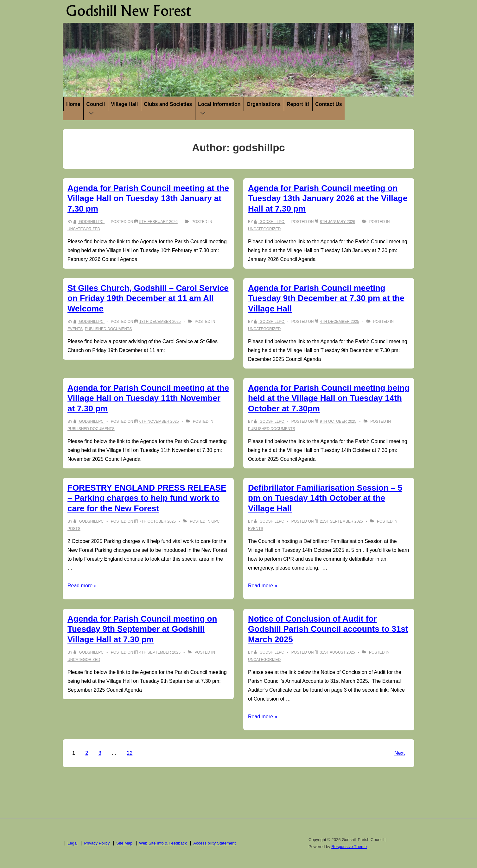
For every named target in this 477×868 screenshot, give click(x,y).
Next (400, 753)
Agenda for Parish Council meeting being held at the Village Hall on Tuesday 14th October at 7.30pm (329, 398)
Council (97, 109)
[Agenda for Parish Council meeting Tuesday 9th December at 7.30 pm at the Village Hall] (340, 322)
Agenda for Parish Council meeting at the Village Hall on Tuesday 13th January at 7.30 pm (148, 198)
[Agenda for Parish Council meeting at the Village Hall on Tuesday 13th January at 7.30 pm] (159, 222)
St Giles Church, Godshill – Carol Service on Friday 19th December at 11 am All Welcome (148, 298)
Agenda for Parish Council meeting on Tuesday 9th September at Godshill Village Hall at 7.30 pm (142, 629)
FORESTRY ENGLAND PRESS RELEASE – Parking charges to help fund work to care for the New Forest (147, 498)
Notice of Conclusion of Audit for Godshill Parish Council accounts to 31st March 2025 (328, 629)
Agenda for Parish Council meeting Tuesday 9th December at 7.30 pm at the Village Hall (326, 298)
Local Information (220, 109)
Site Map (124, 843)
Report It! (298, 104)
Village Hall (124, 104)
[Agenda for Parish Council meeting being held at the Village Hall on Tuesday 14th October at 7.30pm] (338, 421)
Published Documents (108, 329)
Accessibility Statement (214, 843)
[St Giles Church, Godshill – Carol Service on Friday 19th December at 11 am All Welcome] (160, 322)
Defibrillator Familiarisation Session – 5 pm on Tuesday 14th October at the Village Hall (325, 498)
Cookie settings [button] (424, 857)
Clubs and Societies (168, 104)
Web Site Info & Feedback (163, 843)
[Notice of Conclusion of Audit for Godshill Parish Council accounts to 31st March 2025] (337, 652)
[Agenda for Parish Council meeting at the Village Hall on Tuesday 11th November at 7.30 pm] (159, 421)
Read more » (82, 586)
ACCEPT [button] (457, 857)
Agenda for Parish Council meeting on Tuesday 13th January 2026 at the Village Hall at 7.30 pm (328, 198)
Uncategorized (84, 229)
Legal (73, 843)
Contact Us (328, 104)
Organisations (264, 104)
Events (75, 329)
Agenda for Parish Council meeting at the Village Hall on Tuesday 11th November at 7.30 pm (148, 398)
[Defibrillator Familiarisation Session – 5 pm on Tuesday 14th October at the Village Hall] (341, 521)
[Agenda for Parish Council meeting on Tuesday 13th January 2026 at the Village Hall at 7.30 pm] (338, 222)
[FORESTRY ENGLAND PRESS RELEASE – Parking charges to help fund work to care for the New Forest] (158, 521)
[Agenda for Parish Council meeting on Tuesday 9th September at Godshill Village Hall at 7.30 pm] (160, 652)
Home (73, 104)
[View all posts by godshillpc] (89, 222)
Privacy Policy (97, 843)
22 (130, 753)
